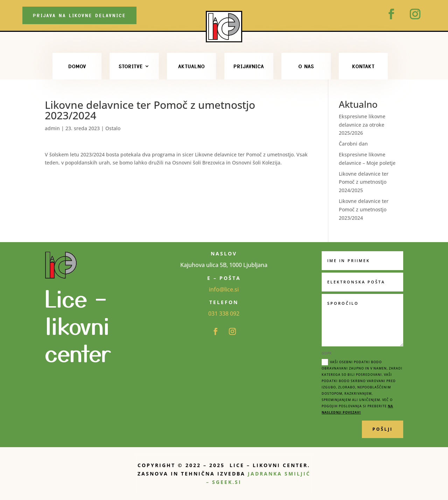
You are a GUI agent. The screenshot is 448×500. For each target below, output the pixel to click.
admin (52, 128)
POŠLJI (383, 429)
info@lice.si (224, 289)
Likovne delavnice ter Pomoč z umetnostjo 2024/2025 (364, 182)
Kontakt (363, 66)
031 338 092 (224, 314)
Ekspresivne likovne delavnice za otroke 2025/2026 (362, 125)
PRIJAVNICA (249, 66)
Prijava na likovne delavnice (79, 15)
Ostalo (113, 128)
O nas (306, 66)
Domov (77, 66)
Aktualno (191, 66)
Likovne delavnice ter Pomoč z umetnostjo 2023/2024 (364, 209)
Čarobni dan (353, 144)
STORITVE (131, 66)
